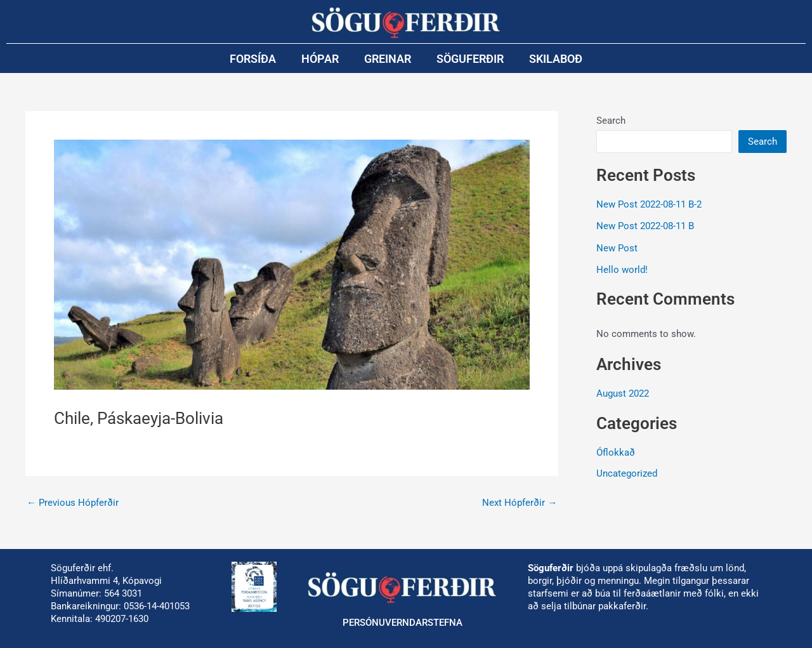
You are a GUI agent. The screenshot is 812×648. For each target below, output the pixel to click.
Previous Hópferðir (73, 503)
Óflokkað (616, 453)
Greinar (388, 59)
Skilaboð (556, 59)
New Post (617, 248)
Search (611, 121)
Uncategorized (627, 473)
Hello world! (622, 270)
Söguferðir (470, 59)
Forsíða (253, 59)
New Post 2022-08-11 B (645, 226)
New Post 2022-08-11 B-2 (649, 204)
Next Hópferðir (520, 503)
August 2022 (623, 393)
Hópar (320, 59)
